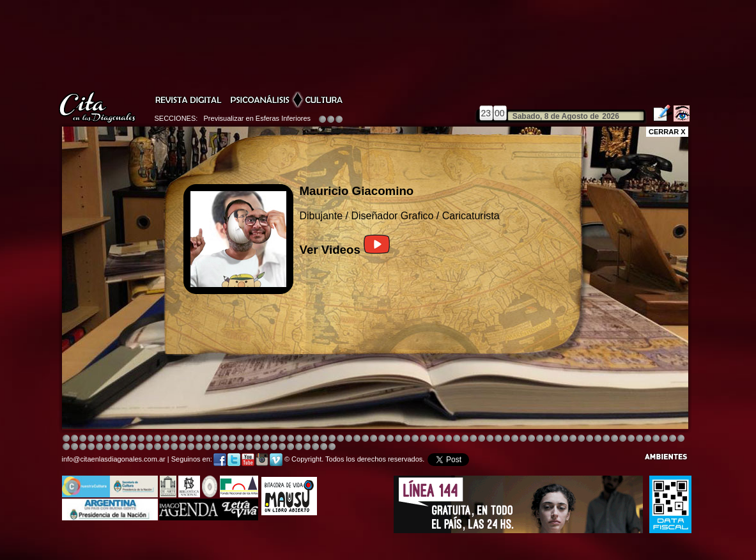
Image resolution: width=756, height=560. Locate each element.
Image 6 (598, 439)
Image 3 (83, 439)
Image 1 (66, 439)
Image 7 (606, 439)
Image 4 (91, 439)
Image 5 (515, 439)
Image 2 (74, 439)
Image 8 (374, 439)
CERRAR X (667, 132)
